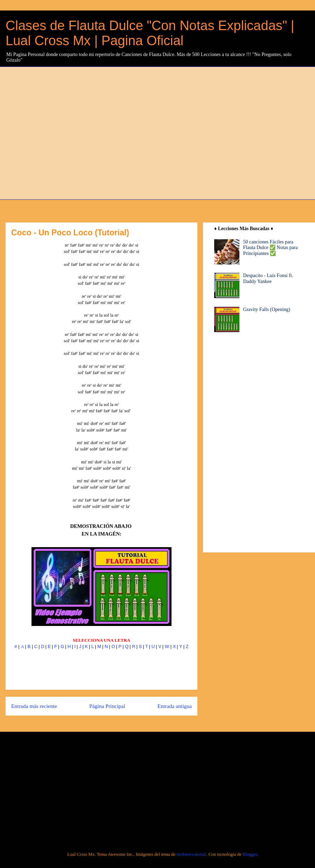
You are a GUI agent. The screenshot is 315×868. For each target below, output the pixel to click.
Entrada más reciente (34, 706)
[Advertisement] (66, 132)
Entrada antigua (175, 706)
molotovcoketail (191, 854)
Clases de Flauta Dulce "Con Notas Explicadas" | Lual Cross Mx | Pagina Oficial (150, 33)
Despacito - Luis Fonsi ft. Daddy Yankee (268, 278)
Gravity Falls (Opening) (267, 309)
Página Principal (107, 706)
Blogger (250, 854)
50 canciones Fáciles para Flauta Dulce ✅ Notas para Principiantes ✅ (271, 248)
